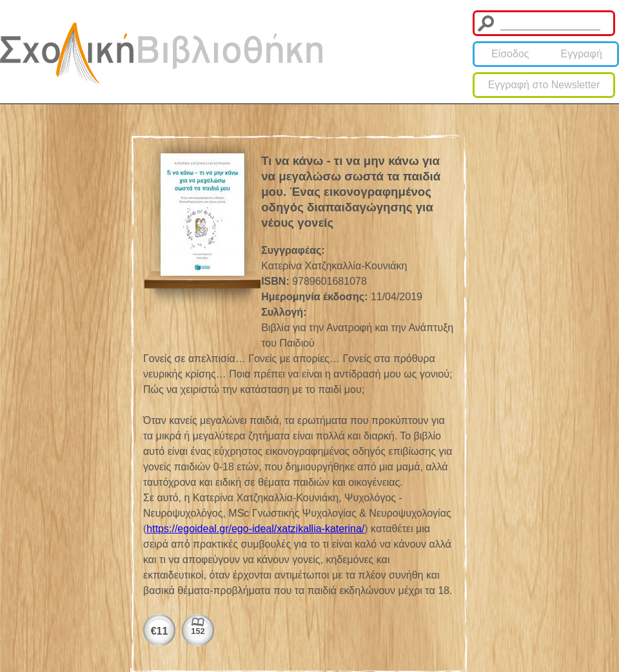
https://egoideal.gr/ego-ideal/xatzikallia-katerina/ (255, 529)
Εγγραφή (582, 54)
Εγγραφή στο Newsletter (544, 85)
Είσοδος (510, 54)
